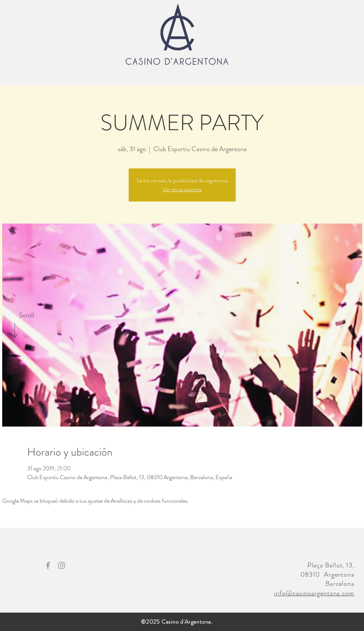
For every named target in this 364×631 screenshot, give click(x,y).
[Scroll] (26, 315)
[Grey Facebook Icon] (48, 565)
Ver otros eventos (182, 189)
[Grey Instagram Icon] (62, 565)
